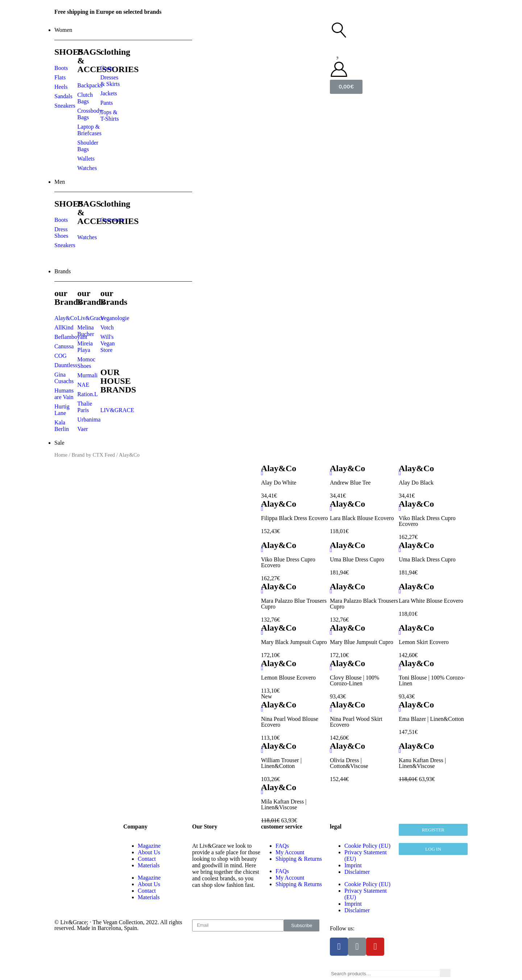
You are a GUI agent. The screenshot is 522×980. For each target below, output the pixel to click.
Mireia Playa (85, 347)
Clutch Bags (85, 98)
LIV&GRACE (117, 410)
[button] (433, 849)
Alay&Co (66, 318)
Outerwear (113, 220)
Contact (147, 859)
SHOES (69, 52)
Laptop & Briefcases (89, 130)
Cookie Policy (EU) (367, 846)
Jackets (109, 93)
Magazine (149, 846)
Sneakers (65, 106)
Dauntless (66, 365)
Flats (60, 77)
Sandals (63, 96)
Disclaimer (357, 872)
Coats (107, 68)
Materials (149, 865)
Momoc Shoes (86, 363)
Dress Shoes (61, 232)
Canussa (64, 346)
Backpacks (90, 85)
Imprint (353, 865)
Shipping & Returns (299, 884)
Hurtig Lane (62, 410)
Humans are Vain (64, 394)
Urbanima (89, 420)
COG (61, 356)
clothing (115, 52)
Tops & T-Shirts (110, 115)
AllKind (64, 327)
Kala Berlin (62, 426)
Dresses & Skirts (110, 81)
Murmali (87, 375)
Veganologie (115, 318)
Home (61, 455)
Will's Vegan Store (108, 343)
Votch (107, 327)
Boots (61, 68)
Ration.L (87, 394)
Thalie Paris (85, 407)
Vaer (82, 429)
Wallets (86, 159)
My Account (290, 878)
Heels (61, 87)
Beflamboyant (71, 337)
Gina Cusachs (64, 378)
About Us (149, 852)
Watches (87, 168)
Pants (107, 103)
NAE (83, 385)
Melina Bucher (86, 331)
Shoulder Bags (88, 146)
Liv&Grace (90, 318)
